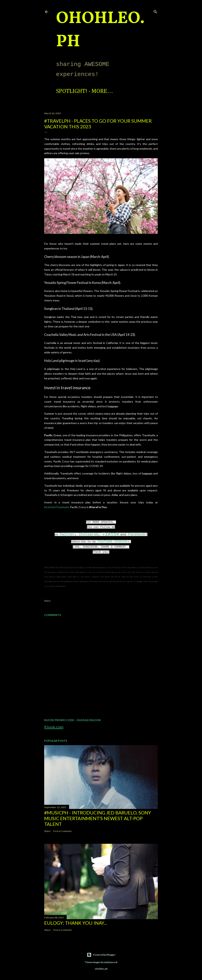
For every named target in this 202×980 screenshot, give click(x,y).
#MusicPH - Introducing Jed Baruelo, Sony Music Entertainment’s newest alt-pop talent (98, 818)
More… (102, 91)
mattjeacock (111, 962)
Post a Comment (62, 831)
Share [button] (47, 601)
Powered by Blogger (101, 955)
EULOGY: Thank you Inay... (76, 923)
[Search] (155, 11)
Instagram (88, 534)
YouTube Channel (113, 541)
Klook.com (54, 727)
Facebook (137, 534)
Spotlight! (72, 91)
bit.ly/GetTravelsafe (57, 507)
